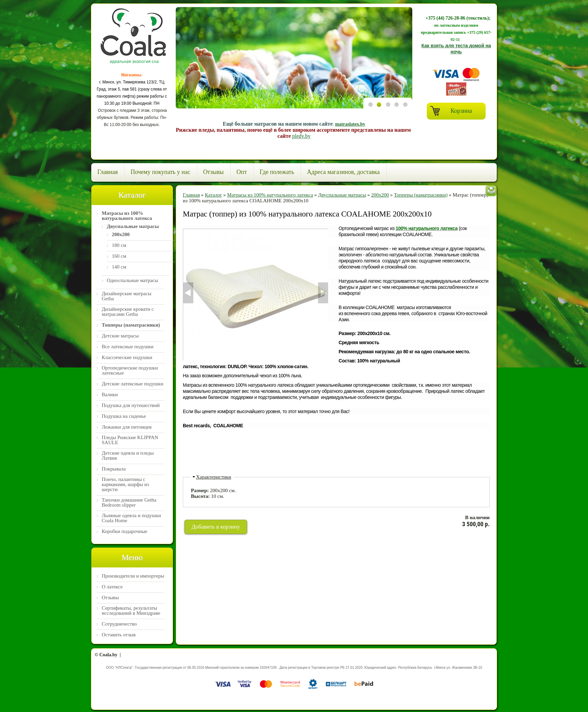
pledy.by (301, 136)
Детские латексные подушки (132, 384)
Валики (110, 395)
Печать (491, 191)
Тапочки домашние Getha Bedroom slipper (129, 503)
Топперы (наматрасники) (131, 325)
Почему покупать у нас (160, 172)
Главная (107, 172)
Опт (242, 172)
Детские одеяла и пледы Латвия (128, 456)
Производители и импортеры (133, 576)
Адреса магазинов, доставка (343, 172)
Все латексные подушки (128, 347)
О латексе (112, 587)
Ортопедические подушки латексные (130, 371)
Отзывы (213, 172)
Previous (183, 58)
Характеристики (214, 477)
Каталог (213, 195)
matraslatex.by (350, 124)
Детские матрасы (120, 336)
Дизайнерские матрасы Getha (127, 296)
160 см (119, 256)
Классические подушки (127, 358)
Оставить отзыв (119, 635)
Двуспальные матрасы (133, 226)
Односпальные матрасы (132, 281)
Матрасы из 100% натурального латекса (127, 216)
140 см (119, 267)
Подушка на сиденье (124, 416)
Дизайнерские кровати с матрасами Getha (128, 312)
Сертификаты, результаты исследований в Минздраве (131, 611)
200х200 (121, 235)
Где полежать (277, 172)
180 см (119, 245)
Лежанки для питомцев (127, 427)
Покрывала (114, 469)
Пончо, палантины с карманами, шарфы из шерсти (125, 485)
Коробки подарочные (125, 531)
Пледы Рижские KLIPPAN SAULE (130, 440)
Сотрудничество (119, 624)
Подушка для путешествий (131, 405)
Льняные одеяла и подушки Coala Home (131, 518)
